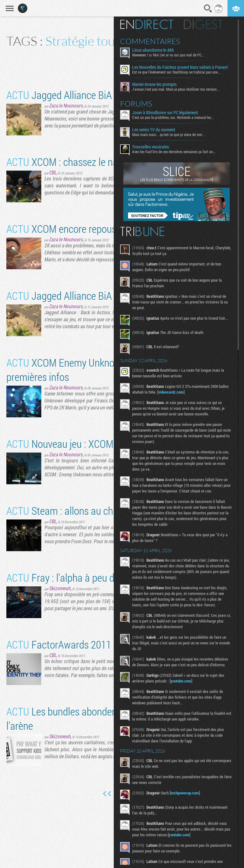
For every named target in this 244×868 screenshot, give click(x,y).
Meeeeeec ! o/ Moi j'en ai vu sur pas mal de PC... (168, 55)
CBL (53, 172)
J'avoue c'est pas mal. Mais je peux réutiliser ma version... (176, 89)
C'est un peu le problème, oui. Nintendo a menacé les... (173, 117)
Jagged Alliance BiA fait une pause (89, 95)
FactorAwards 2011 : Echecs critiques (95, 644)
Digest (203, 24)
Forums (136, 104)
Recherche (208, 9)
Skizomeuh (60, 588)
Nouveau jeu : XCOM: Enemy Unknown (96, 444)
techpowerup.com (185, 793)
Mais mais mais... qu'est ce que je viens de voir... (169, 134)
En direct (147, 24)
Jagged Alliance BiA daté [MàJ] (82, 295)
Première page (107, 794)
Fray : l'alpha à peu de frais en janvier (94, 577)
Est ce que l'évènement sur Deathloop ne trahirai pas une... (176, 72)
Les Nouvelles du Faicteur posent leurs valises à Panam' (180, 67)
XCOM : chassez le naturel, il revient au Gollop (111, 162)
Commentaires (150, 41)
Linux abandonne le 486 (153, 50)
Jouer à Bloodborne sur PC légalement (165, 113)
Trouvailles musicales (151, 147)
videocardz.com (171, 392)
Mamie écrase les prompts (154, 84)
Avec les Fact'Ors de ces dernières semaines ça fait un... (174, 152)
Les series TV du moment (154, 130)
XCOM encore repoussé (66, 228)
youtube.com (181, 681)
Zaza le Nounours (66, 105)
